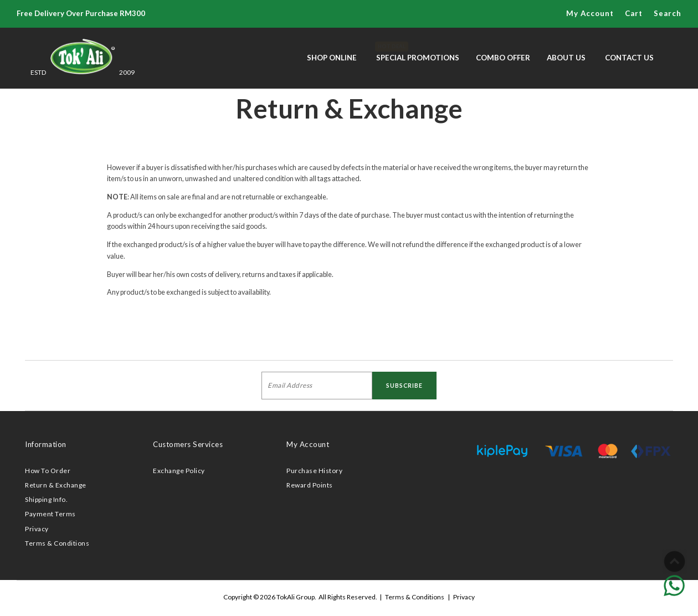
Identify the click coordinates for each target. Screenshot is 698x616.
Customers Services (188, 444)
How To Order (48, 471)
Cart (634, 13)
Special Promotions (418, 52)
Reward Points (310, 485)
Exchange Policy (179, 471)
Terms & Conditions (57, 543)
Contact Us (629, 58)
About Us (566, 58)
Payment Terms (50, 514)
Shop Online (332, 58)
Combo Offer (503, 58)
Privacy (37, 529)
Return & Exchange (56, 485)
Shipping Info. (46, 499)
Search (668, 13)
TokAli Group (296, 597)
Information (46, 444)
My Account (590, 13)
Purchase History (314, 471)
